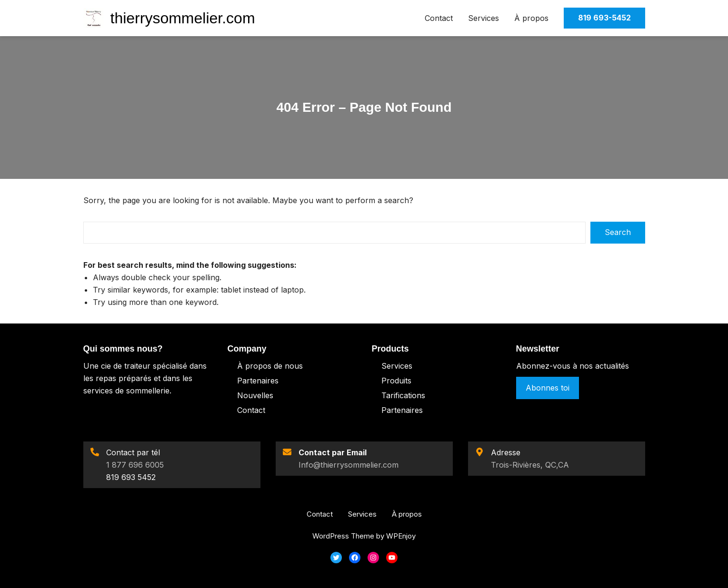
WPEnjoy (401, 536)
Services (484, 18)
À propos (531, 18)
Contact (439, 18)
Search (618, 232)
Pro (388, 381)
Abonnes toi (548, 388)
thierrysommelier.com (183, 18)
